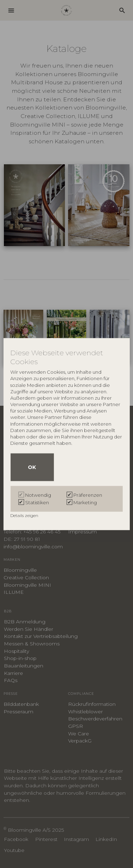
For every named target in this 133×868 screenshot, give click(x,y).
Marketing (85, 502)
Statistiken (37, 502)
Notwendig (38, 495)
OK (32, 467)
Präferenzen (88, 495)
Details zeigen (25, 515)
